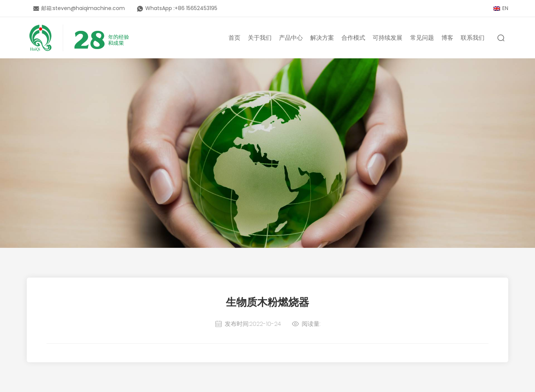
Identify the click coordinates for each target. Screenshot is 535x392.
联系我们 (473, 38)
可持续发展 (388, 38)
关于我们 (260, 38)
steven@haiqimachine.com (89, 8)
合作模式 (353, 38)
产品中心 (291, 38)
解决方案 (322, 38)
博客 (447, 38)
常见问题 (422, 38)
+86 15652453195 (196, 8)
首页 (234, 38)
